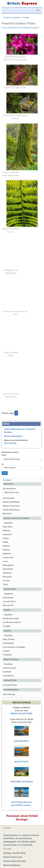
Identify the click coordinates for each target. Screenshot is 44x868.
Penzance (7, 577)
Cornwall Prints (10, 685)
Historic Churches (11, 506)
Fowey (6, 538)
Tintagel (7, 626)
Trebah (6, 651)
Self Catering (10, 443)
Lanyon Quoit (9, 601)
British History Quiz (13, 857)
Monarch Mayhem (12, 865)
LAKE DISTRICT (21, 741)
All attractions (9, 489)
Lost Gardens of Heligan (14, 647)
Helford (6, 546)
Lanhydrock (8, 676)
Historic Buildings (11, 502)
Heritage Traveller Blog (14, 853)
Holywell (7, 554)
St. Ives (6, 581)
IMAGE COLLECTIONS (21, 714)
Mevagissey (8, 565)
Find (4, 455)
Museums (7, 514)
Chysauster (8, 598)
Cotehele (7, 672)
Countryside (9, 498)
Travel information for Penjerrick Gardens (20, 28)
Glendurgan (8, 643)
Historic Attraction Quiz (15, 861)
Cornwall (7, 480)
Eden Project (9, 639)
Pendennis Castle (11, 619)
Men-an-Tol (8, 605)
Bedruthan (8, 527)
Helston (6, 550)
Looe (5, 561)
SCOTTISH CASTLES (21, 802)
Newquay (7, 573)
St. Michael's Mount (12, 622)
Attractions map (11, 492)
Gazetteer (8, 523)
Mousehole (8, 569)
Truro (5, 584)
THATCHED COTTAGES (21, 782)
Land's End (8, 558)
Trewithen (7, 655)
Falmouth (7, 534)
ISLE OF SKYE (21, 762)
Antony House (9, 668)
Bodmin (7, 531)
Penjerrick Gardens (12, 18)
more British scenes (21, 805)
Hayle (6, 542)
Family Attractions (11, 510)
